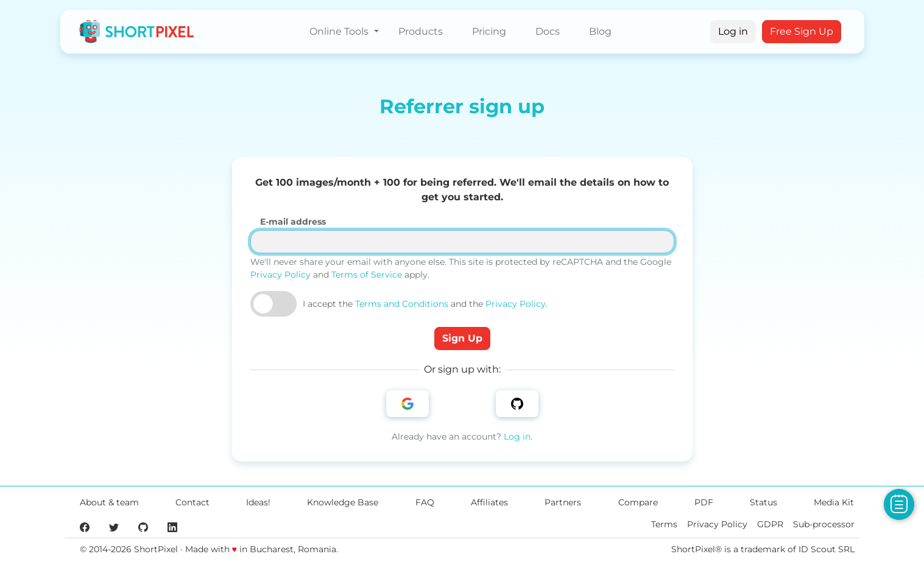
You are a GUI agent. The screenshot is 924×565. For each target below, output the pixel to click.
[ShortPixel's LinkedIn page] (172, 527)
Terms (664, 524)
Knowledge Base (343, 502)
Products (421, 31)
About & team (109, 502)
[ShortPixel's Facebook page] (85, 527)
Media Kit (834, 502)
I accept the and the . (425, 304)
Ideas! (258, 502)
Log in (733, 31)
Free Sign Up (802, 31)
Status (764, 502)
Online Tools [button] (340, 31)
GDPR (770, 524)
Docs (548, 31)
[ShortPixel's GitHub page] (143, 527)
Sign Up (462, 338)
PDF (704, 502)
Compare (638, 502)
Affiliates (489, 502)
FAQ (425, 502)
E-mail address (293, 222)
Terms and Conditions (402, 304)
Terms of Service (367, 275)
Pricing (489, 31)
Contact (192, 502)
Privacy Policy (280, 275)
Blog (600, 31)
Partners (563, 502)
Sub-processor (824, 524)
